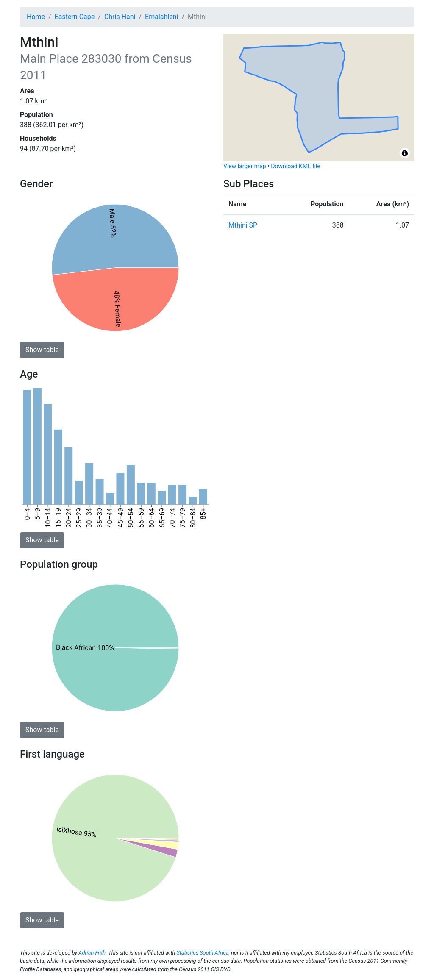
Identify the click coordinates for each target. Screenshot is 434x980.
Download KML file (295, 166)
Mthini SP (243, 225)
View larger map (245, 166)
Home (36, 17)
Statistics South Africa (202, 953)
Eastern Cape (75, 17)
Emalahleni (161, 17)
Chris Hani (120, 17)
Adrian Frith (92, 953)
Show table (42, 350)
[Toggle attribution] (405, 153)
